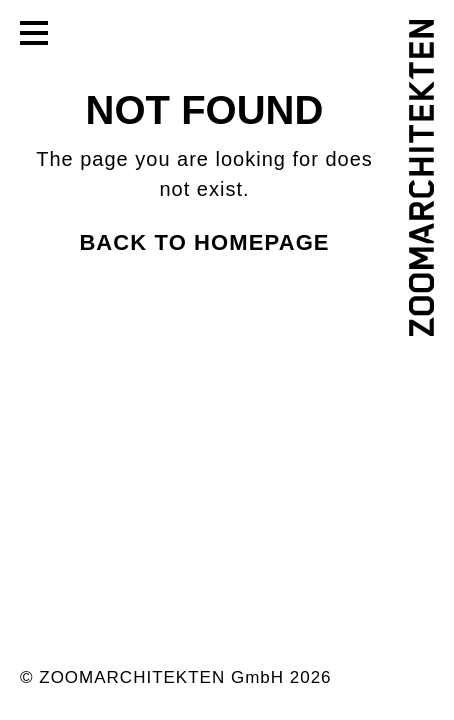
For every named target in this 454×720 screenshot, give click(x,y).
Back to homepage (204, 242)
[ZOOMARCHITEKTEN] (421, 178)
